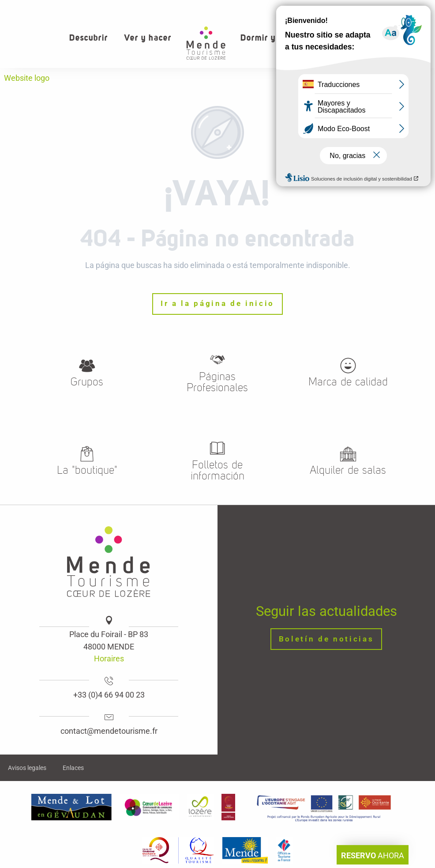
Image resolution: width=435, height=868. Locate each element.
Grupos (410, 9)
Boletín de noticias (326, 639)
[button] (399, 38)
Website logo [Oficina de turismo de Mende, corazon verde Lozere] (27, 78)
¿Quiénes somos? (313, 9)
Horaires (109, 659)
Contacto (369, 9)
